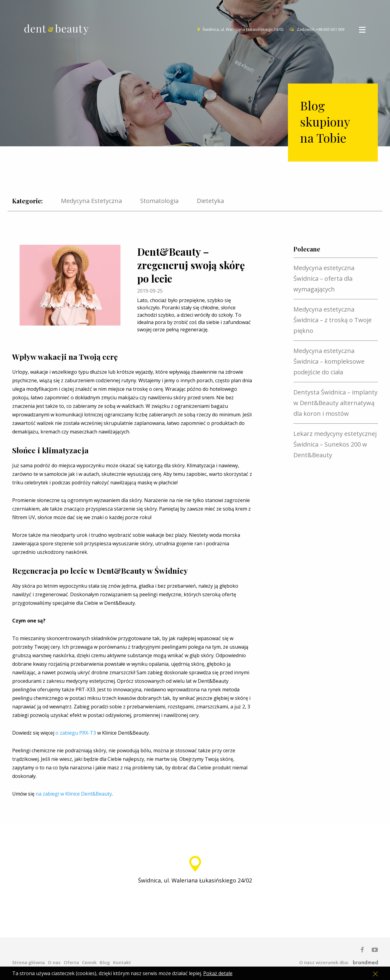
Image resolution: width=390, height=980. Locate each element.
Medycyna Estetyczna (91, 201)
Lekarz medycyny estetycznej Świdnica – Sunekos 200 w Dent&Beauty (335, 444)
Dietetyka (210, 201)
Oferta (71, 962)
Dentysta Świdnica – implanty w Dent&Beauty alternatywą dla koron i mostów (335, 403)
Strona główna (28, 962)
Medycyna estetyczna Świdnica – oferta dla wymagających (324, 278)
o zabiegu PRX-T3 (76, 733)
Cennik (89, 962)
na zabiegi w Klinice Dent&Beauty (74, 794)
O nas (54, 962)
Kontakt (122, 962)
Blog (105, 962)
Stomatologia (159, 201)
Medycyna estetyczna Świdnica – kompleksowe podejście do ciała (329, 361)
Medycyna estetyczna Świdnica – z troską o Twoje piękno (333, 320)
